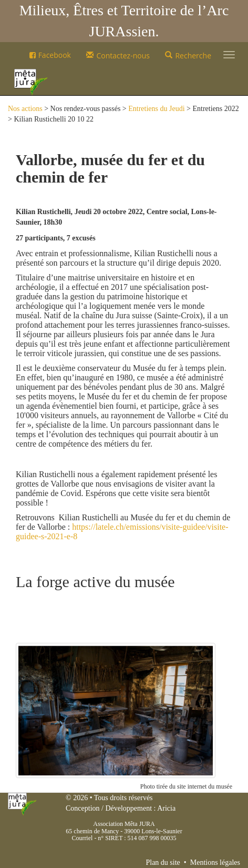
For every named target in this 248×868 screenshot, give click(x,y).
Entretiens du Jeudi (156, 109)
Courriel (82, 838)
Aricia (166, 808)
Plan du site (163, 862)
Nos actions (25, 109)
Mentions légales (215, 862)
